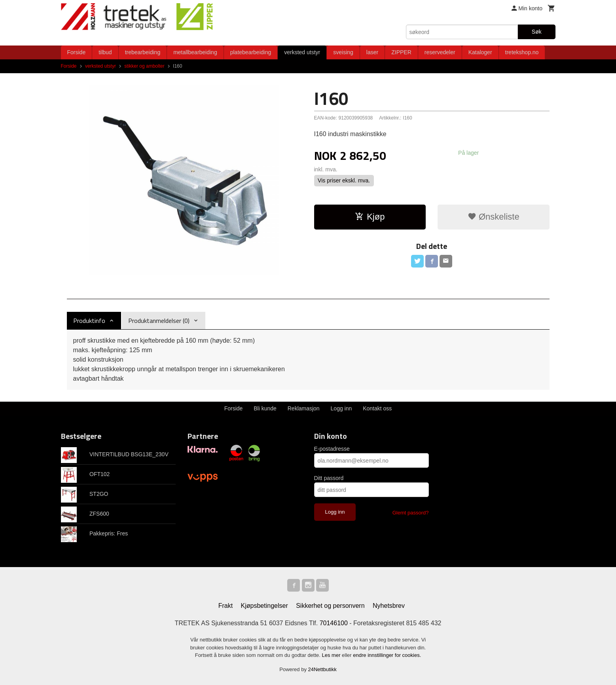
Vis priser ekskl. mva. (344, 180)
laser (372, 52)
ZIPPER (401, 52)
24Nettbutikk (322, 669)
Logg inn (341, 408)
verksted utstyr (302, 52)
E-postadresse (332, 449)
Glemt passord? (411, 513)
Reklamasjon (304, 408)
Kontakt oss (377, 408)
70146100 (334, 623)
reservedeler (440, 52)
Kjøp (370, 217)
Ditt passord (329, 478)
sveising (343, 52)
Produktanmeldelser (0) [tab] (159, 321)
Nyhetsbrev (389, 606)
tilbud (105, 52)
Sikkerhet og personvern (330, 606)
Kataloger (480, 52)
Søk (537, 32)
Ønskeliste (494, 217)
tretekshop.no (522, 52)
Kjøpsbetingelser (264, 606)
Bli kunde (265, 408)
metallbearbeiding (195, 52)
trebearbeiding (143, 52)
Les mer (332, 655)
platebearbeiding (251, 52)
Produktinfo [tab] (89, 321)
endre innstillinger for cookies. (387, 655)
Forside (77, 52)
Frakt (226, 606)
